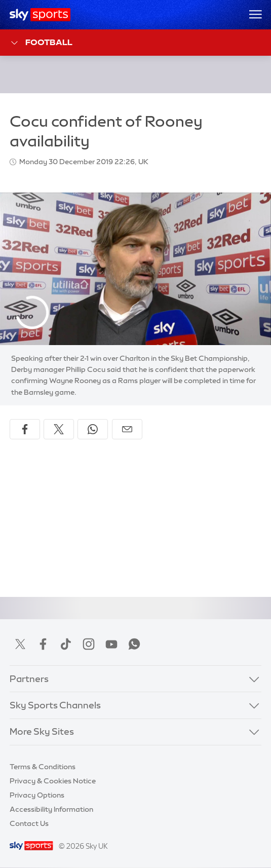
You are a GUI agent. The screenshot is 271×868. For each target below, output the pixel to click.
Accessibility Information (51, 809)
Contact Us (29, 823)
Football (41, 43)
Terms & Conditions (43, 767)
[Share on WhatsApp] (93, 429)
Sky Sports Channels (55, 705)
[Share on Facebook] (25, 429)
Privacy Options (37, 795)
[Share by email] (127, 429)
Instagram (89, 644)
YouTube (111, 644)
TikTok (66, 644)
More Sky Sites (42, 732)
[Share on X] (59, 429)
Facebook (43, 644)
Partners (29, 679)
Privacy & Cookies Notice (53, 781)
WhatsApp (134, 644)
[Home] (40, 15)
